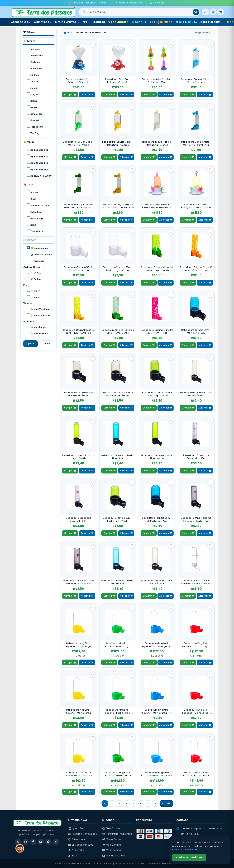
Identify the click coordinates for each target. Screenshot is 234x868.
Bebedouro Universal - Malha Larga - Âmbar (196, 394)
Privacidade (77, 839)
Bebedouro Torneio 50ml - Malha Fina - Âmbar (79, 394)
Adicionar (87, 94)
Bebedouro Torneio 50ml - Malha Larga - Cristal (118, 269)
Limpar (46, 344)
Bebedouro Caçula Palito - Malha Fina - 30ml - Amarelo (118, 206)
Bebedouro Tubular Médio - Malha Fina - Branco (157, 143)
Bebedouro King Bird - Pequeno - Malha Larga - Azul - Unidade (157, 711)
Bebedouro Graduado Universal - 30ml (79, 519)
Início (68, 33)
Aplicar (30, 344)
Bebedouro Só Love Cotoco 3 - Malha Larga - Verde (157, 269)
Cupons (139, 22)
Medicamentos (67, 22)
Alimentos (43, 22)
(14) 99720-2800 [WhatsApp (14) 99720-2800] (188, 834)
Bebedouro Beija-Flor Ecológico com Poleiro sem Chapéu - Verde (196, 206)
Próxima (166, 803)
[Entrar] (213, 12)
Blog (73, 856)
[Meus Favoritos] (206, 12)
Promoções (118, 22)
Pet (86, 22)
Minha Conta (112, 839)
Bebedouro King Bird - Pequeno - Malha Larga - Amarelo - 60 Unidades (79, 645)
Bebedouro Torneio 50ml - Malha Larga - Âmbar (118, 394)
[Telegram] (48, 842)
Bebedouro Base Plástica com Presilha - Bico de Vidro (196, 582)
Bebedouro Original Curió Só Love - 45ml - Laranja (196, 269)
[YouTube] (41, 842)
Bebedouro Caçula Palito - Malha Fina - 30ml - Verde (79, 206)
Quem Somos (78, 828)
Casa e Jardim (212, 22)
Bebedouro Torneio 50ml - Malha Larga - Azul (157, 519)
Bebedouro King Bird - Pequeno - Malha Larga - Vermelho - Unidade (196, 711)
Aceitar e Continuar (189, 857)
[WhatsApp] (18, 842)
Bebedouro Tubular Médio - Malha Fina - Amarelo (118, 143)
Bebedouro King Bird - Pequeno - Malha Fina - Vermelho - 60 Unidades (196, 774)
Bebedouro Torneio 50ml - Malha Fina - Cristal (79, 269)
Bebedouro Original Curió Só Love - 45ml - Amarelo (79, 331)
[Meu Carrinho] (221, 12)
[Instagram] (26, 842)
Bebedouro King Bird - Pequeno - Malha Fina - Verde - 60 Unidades (118, 774)
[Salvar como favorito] (93, 44)
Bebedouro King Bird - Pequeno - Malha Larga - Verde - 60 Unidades (118, 645)
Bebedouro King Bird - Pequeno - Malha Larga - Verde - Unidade (118, 711)
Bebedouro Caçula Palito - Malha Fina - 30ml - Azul (196, 143)
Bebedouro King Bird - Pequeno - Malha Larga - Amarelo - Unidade (79, 711)
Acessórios (21, 22)
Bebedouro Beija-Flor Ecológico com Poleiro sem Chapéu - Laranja (157, 206)
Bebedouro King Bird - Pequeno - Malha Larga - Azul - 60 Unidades (157, 645)
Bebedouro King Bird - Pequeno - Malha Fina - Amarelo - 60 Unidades (79, 774)
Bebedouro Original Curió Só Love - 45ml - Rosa (157, 331)
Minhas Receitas (114, 856)
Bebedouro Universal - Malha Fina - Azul (118, 457)
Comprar (70, 94)
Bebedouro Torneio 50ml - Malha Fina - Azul (196, 331)
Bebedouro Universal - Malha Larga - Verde (79, 457)
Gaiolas (99, 22)
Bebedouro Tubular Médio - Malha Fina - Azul (196, 81)
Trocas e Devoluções (82, 834)
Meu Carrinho (112, 845)
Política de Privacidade (185, 850)
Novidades (76, 850)
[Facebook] (33, 842)
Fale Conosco (112, 828)
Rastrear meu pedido (129, 3)
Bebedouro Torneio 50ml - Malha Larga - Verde (157, 394)
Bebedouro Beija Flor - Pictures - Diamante (79, 81)
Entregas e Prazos (81, 845)
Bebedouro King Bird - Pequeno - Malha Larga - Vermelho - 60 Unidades (196, 645)
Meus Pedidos (112, 850)
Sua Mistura (186, 22)
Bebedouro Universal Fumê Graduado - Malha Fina (79, 582)
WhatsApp (158, 3)
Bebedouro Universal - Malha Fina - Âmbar (157, 582)
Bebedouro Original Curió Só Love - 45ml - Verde (118, 331)
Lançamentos (161, 22)
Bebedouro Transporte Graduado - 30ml (196, 457)
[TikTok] (56, 842)
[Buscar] (196, 12)
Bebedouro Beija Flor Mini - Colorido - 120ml (157, 81)
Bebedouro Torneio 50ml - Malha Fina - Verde (118, 519)
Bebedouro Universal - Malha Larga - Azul (118, 582)
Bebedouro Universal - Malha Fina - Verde (157, 457)
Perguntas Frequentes (117, 834)
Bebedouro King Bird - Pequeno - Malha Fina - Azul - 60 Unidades (157, 774)
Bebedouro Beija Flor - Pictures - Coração (118, 81)
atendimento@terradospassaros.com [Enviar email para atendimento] (200, 828)
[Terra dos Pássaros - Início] (43, 12)
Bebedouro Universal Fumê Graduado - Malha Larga (196, 519)
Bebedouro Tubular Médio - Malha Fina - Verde (79, 143)
